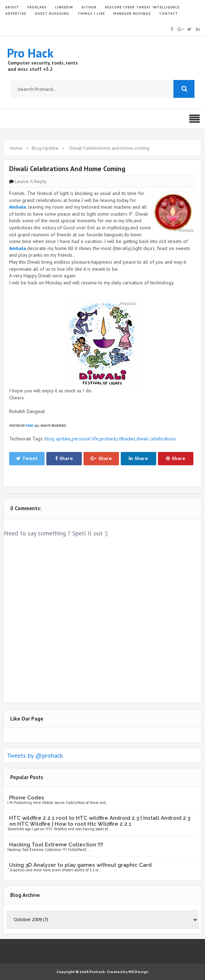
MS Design (138, 972)
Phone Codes (27, 798)
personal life (85, 439)
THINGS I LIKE (91, 13)
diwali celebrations (156, 439)
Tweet (27, 458)
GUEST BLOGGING (52, 13)
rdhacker (126, 439)
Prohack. (98, 972)
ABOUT (12, 7)
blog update (58, 439)
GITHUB (89, 7)
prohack (108, 439)
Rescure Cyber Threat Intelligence (142, 7)
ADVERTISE (16, 13)
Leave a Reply (31, 181)
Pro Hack (30, 53)
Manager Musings (132, 13)
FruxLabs (37, 7)
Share (64, 458)
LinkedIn (64, 7)
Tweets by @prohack (35, 755)
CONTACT (169, 13)
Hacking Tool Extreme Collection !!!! (56, 845)
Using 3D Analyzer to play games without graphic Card (80, 865)
